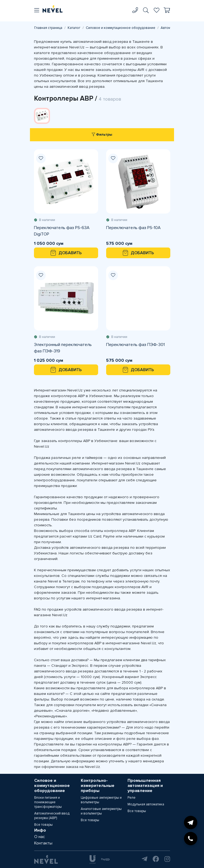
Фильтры (102, 135)
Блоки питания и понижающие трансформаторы (48, 802)
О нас (40, 837)
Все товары (43, 825)
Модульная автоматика (146, 804)
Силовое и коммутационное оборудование (121, 28)
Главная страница (48, 28)
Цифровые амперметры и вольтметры (101, 800)
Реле (132, 798)
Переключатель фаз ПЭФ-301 (135, 345)
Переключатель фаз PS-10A (133, 228)
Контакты (43, 843)
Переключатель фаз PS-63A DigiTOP (62, 231)
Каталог (74, 28)
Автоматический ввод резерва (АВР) (52, 816)
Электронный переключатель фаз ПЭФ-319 (63, 348)
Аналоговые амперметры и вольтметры (101, 811)
